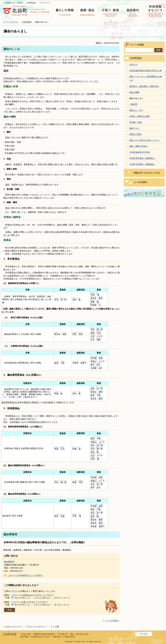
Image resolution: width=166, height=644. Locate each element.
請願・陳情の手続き (138, 146)
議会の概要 (134, 92)
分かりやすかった (22, 598)
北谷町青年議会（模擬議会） (143, 158)
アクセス (144, 634)
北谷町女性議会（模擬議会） (143, 164)
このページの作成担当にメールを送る (25, 575)
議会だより (134, 128)
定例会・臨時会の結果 (139, 116)
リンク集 (55, 627)
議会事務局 (9, 562)
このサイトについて (13, 627)
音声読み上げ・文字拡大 (14, 3)
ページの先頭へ (112, 621)
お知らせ (133, 64)
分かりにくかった (62, 598)
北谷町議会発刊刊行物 (139, 152)
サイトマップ (45, 3)
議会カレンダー (136, 110)
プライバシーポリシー (36, 627)
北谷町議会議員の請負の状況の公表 (146, 70)
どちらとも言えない (42, 598)
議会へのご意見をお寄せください (145, 140)
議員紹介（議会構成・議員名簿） (145, 86)
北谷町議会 (27, 22)
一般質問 (133, 104)
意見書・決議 (135, 122)
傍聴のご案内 (135, 134)
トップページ (13, 22)
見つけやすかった (22, 605)
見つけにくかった (62, 605)
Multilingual (32, 3)
